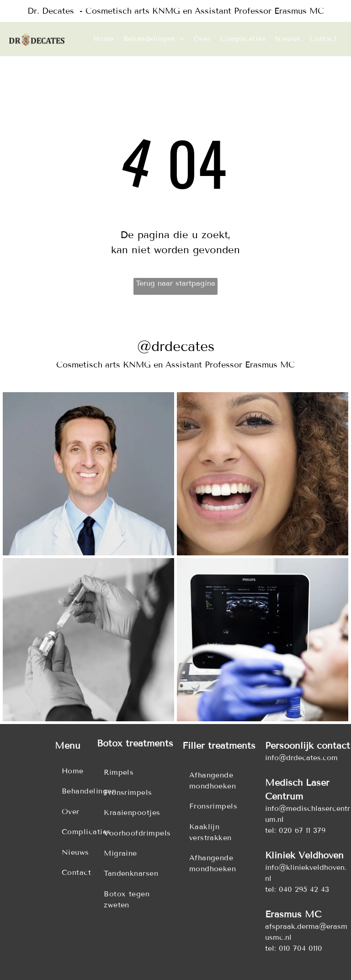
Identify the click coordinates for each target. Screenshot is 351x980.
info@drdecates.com (301, 758)
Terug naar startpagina (175, 283)
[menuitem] (104, 39)
